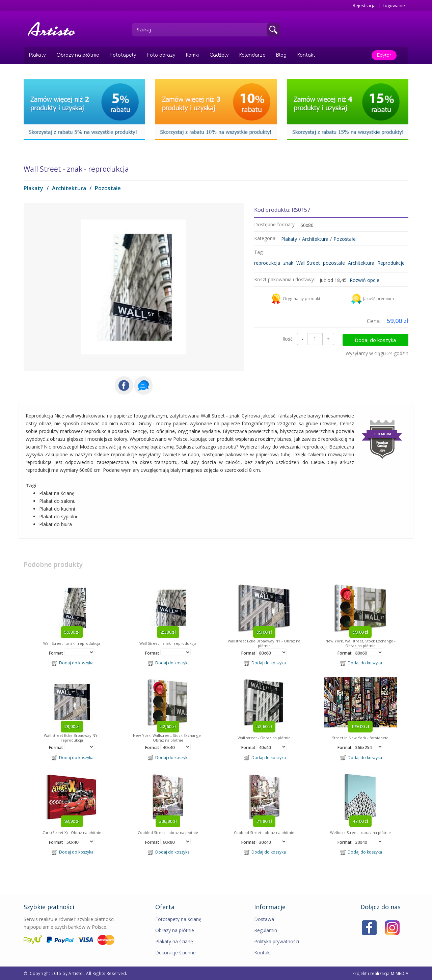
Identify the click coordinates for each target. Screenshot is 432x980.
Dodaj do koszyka (380, 339)
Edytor (384, 55)
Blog (281, 55)
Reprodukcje (391, 263)
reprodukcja (267, 263)
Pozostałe (108, 188)
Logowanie (394, 6)
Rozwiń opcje (364, 280)
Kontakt (306, 55)
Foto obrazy (161, 55)
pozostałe (334, 263)
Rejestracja (364, 6)
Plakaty (37, 55)
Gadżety (219, 55)
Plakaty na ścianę (174, 941)
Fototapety (123, 55)
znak (288, 263)
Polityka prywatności (277, 941)
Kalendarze (252, 55)
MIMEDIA (400, 973)
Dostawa (264, 919)
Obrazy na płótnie (78, 55)
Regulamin (266, 930)
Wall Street (308, 263)
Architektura (69, 188)
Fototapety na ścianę (178, 919)
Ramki (192, 55)
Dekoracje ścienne (175, 953)
